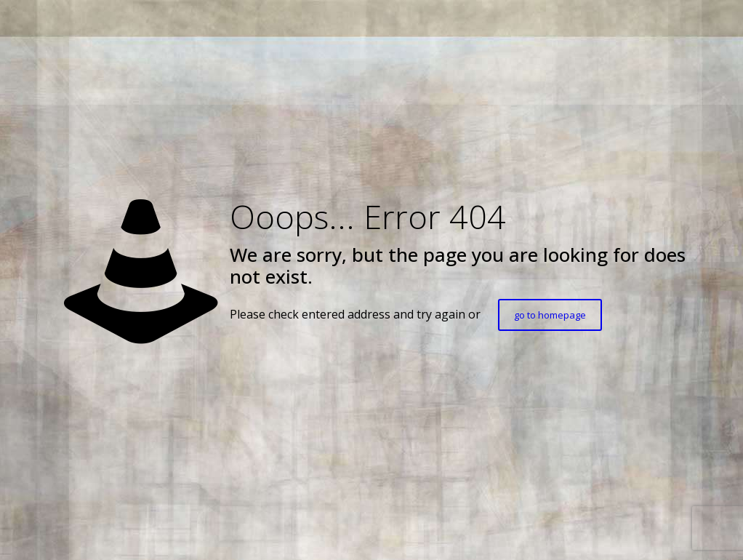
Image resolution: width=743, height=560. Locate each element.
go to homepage (550, 315)
